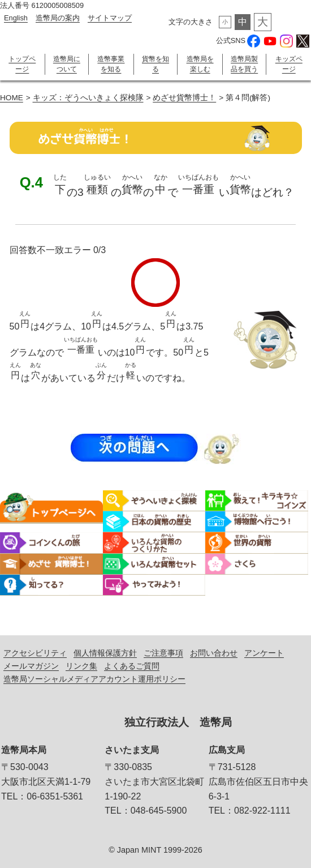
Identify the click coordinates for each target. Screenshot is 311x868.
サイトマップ (110, 18)
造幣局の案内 (58, 18)
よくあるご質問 (132, 666)
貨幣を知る (155, 64)
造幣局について (67, 64)
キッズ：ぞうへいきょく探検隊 (88, 98)
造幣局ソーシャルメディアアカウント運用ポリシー (94, 679)
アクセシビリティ (35, 653)
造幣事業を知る (111, 64)
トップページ (22, 64)
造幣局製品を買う (244, 64)
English (16, 18)
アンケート (264, 653)
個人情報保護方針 (105, 653)
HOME (12, 98)
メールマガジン (31, 666)
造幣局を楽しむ (200, 64)
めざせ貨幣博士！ (184, 98)
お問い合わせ (214, 653)
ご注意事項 (163, 653)
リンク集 (81, 666)
